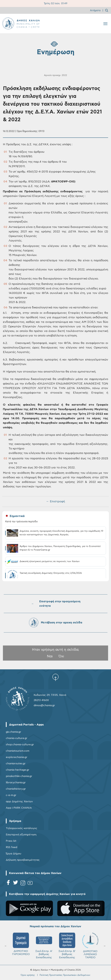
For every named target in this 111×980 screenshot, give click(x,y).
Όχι (61, 656)
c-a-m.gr (11, 795)
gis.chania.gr (14, 732)
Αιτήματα (95, 10)
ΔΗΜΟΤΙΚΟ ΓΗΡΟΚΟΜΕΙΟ (21, 944)
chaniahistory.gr (16, 789)
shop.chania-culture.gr (20, 744)
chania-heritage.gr (18, 770)
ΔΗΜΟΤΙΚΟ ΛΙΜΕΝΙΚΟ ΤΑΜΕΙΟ (90, 946)
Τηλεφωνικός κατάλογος (22, 828)
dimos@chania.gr (44, 705)
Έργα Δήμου (14, 854)
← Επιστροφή (55, 502)
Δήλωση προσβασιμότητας (23, 860)
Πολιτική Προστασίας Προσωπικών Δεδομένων (65, 975)
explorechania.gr (17, 757)
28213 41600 (41, 700)
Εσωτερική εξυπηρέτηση (21, 835)
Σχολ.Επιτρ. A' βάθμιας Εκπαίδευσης (44, 946)
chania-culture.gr (17, 738)
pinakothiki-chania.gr (19, 776)
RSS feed (11, 847)
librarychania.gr (16, 782)
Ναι (50, 656)
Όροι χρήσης (28, 975)
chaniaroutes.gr (16, 763)
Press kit (11, 841)
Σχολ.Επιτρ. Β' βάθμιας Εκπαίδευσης (67, 946)
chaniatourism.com (18, 751)
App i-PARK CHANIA (19, 808)
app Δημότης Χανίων (19, 801)
